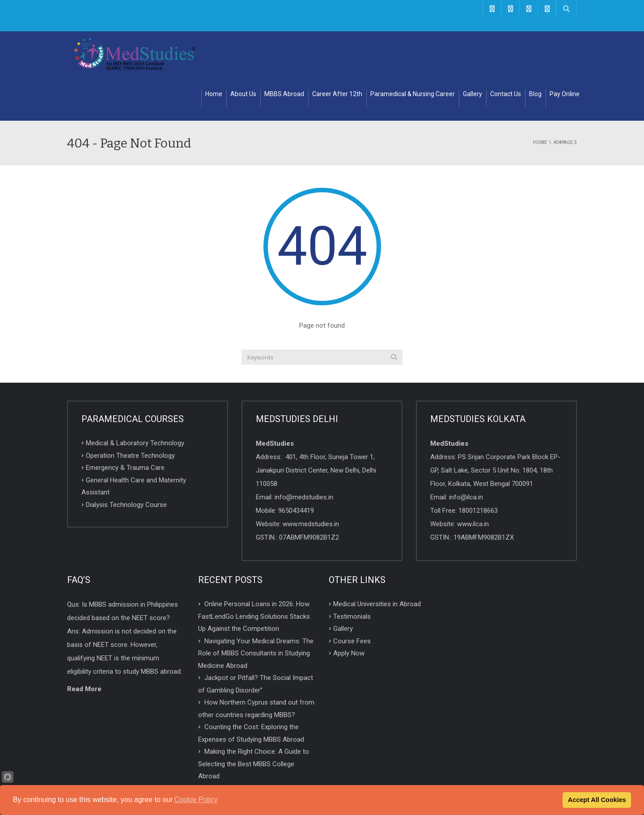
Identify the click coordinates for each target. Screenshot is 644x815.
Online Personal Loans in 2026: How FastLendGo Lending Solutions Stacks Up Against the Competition (254, 572)
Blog (535, 49)
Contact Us (506, 49)
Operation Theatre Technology (130, 410)
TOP (322, 765)
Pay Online (565, 49)
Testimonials (352, 571)
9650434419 (296, 466)
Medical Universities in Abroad (377, 559)
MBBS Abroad (284, 49)
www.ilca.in (473, 479)
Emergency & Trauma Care (125, 423)
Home (214, 49)
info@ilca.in (466, 452)
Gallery (472, 49)
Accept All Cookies (597, 800)
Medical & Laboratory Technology (135, 398)
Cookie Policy (196, 800)
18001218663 (478, 466)
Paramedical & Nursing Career (413, 49)
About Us (243, 49)
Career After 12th (337, 49)
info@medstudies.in (304, 452)
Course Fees (352, 596)
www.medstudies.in (311, 479)
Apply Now (349, 608)
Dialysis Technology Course (126, 460)
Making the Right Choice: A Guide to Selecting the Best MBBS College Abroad (254, 719)
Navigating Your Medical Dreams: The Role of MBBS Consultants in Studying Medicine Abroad (256, 608)
